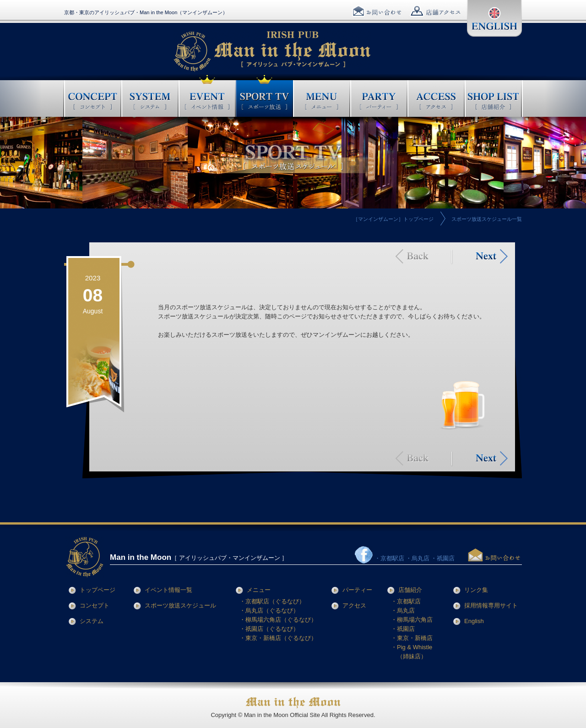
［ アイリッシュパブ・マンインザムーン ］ (199, 558)
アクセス (354, 605)
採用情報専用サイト (491, 605)
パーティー (357, 590)
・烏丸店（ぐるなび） (269, 610)
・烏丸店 (403, 610)
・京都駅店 (406, 601)
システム (92, 621)
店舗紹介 (410, 590)
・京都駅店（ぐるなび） (272, 601)
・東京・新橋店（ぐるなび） (278, 638)
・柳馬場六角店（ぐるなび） (278, 620)
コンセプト (95, 605)
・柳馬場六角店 (412, 620)
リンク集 (476, 590)
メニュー (259, 590)
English (474, 621)
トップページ (98, 590)
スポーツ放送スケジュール (180, 605)
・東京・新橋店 (412, 638)
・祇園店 (403, 629)
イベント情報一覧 (168, 590)
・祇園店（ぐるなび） (269, 629)
